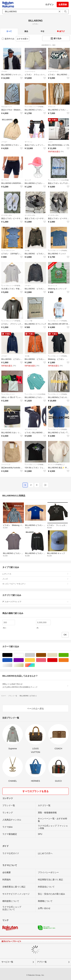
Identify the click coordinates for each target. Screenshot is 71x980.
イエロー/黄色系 (35, 660)
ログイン (50, 4)
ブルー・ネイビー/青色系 (12, 660)
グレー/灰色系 (35, 655)
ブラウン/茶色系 (46, 655)
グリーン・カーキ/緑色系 (69, 655)
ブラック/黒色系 (12, 655)
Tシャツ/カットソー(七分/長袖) (58, 180)
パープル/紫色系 (24, 660)
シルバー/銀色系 (12, 665)
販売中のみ (8, 39)
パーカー (4, 71)
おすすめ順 (23, 39)
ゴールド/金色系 (24, 665)
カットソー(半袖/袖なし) (56, 464)
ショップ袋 (28, 321)
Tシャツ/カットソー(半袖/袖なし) (36, 107)
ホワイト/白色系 (24, 655)
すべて (9, 31)
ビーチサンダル (7, 215)
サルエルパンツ (7, 107)
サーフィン (28, 142)
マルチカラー (35, 665)
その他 (27, 250)
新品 (26, 31)
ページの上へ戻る (35, 709)
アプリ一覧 (42, 962)
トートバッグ (6, 429)
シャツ (50, 142)
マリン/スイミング (31, 429)
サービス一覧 (7, 962)
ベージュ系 (57, 655)
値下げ (61, 31)
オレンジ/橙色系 (69, 660)
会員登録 (63, 4)
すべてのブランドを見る (35, 791)
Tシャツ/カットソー (8, 250)
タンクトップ (53, 286)
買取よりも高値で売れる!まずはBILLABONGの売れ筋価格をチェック (35, 686)
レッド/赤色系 (57, 660)
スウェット (52, 107)
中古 (43, 31)
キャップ (28, 180)
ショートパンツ (30, 71)
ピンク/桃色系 (46, 660)
